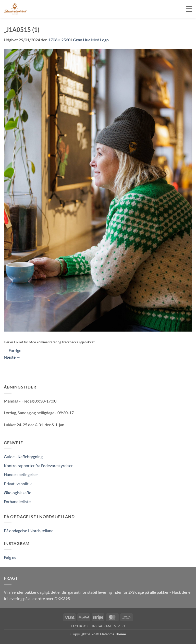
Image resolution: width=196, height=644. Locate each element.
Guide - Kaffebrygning (23, 457)
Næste (12, 357)
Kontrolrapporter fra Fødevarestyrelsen (39, 465)
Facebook (80, 626)
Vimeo (120, 626)
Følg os (10, 557)
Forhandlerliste (17, 501)
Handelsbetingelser (21, 474)
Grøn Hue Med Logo (91, 40)
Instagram (101, 626)
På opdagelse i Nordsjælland (29, 531)
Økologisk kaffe (17, 493)
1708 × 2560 (59, 40)
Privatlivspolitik (18, 484)
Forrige (13, 350)
